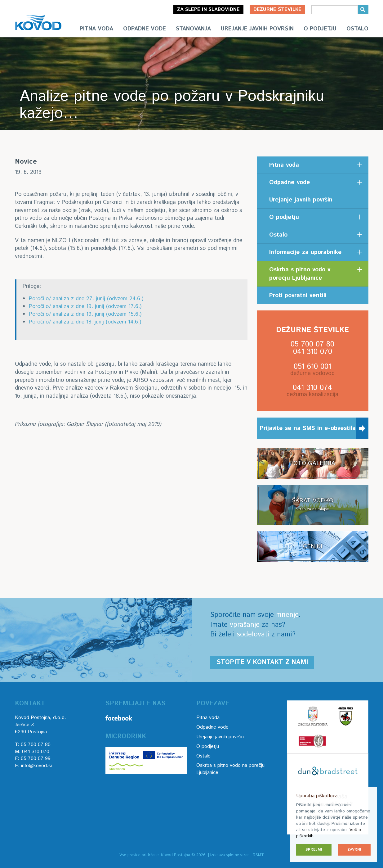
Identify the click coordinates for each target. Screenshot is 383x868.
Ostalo (357, 29)
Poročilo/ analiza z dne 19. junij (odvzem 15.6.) (85, 314)
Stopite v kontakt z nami (262, 662)
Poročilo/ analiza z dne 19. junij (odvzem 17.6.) (85, 306)
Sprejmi (314, 850)
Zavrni (354, 850)
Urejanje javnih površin (257, 29)
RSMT (258, 855)
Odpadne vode (145, 29)
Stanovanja (193, 29)
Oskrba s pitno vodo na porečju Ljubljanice (230, 769)
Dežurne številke (277, 9)
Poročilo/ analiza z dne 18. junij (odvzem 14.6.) (85, 322)
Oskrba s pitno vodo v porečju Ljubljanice (300, 274)
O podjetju (320, 29)
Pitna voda (96, 29)
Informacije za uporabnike (305, 252)
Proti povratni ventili (298, 295)
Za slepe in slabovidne (208, 9)
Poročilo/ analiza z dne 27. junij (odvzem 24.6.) (86, 299)
